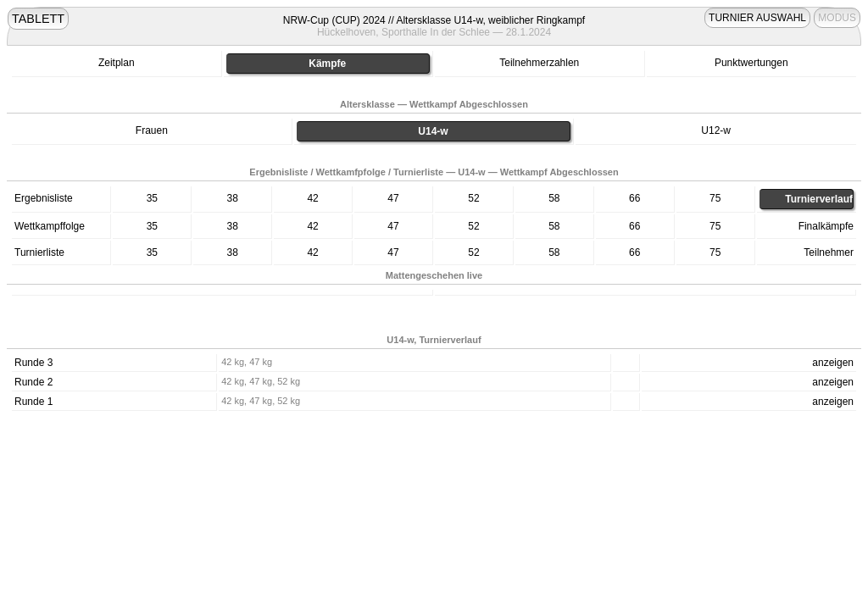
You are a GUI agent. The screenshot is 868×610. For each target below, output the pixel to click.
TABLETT (38, 19)
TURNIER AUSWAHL (757, 18)
